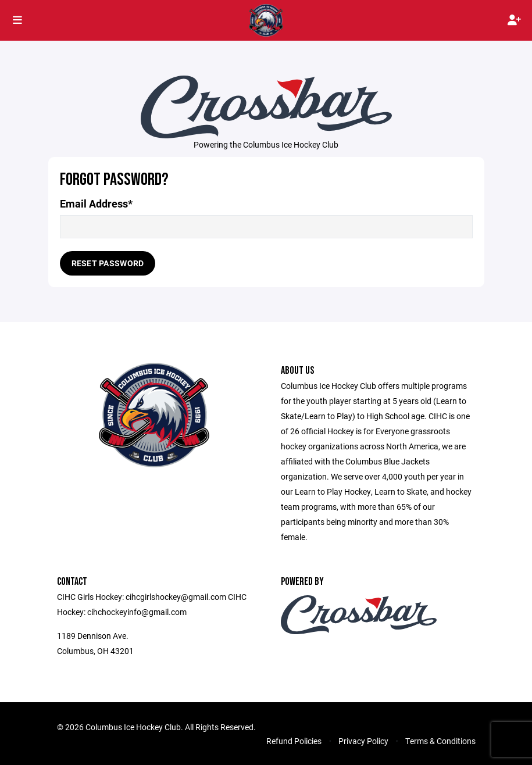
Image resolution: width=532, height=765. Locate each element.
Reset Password (108, 263)
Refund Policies (294, 741)
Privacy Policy (363, 741)
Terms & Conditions (440, 741)
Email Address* (96, 204)
